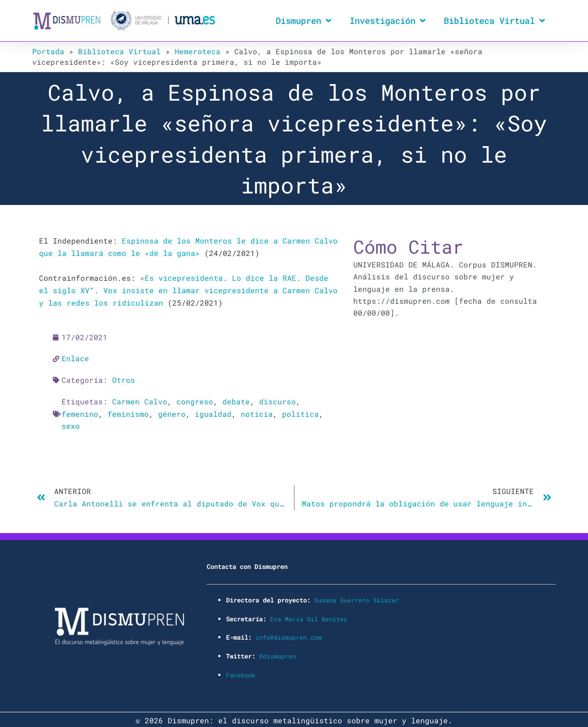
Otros (124, 378)
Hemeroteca (198, 51)
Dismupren (303, 20)
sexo (71, 424)
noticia (257, 412)
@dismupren (277, 653)
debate (236, 400)
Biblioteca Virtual (494, 20)
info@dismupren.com (288, 634)
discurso (277, 400)
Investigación (387, 20)
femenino (80, 412)
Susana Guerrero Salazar (356, 598)
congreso (195, 400)
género (172, 412)
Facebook (241, 672)
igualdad (213, 412)
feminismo (128, 412)
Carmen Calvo (140, 400)
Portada (48, 51)
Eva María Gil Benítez (309, 616)
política (300, 412)
